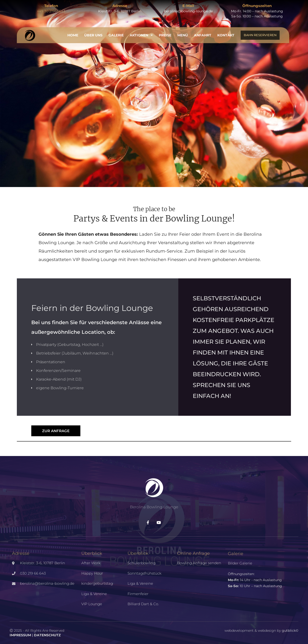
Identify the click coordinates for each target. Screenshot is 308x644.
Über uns (93, 32)
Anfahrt (203, 32)
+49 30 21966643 (51, 8)
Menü (183, 32)
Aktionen (141, 32)
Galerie (116, 32)
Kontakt (226, 32)
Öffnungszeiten (257, 3)
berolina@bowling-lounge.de (188, 8)
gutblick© (290, 631)
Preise (165, 32)
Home (73, 32)
